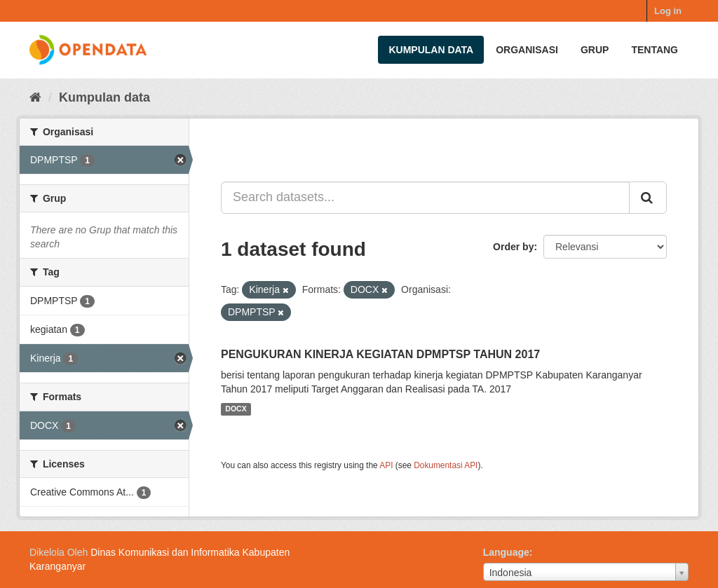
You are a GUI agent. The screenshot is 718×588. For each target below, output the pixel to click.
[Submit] (648, 198)
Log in (668, 11)
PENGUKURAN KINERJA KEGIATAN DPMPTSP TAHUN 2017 (380, 354)
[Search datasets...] (425, 198)
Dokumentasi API (446, 465)
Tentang (655, 50)
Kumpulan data (431, 50)
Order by (513, 247)
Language (506, 552)
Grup (595, 50)
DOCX (236, 409)
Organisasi (527, 50)
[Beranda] (35, 97)
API (386, 465)
